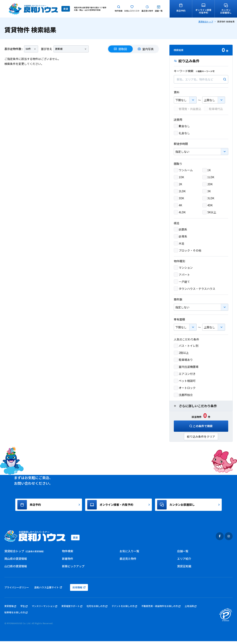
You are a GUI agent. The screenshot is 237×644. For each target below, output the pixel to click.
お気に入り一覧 (129, 554)
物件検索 (68, 554)
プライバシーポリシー (17, 590)
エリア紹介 (184, 561)
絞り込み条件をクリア (201, 436)
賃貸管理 (10, 609)
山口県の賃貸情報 (16, 569)
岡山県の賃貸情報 (16, 561)
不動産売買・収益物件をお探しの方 (161, 609)
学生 (24, 609)
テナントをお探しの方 (124, 609)
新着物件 (68, 561)
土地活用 (191, 609)
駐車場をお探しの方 (16, 615)
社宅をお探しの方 (97, 609)
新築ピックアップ (73, 569)
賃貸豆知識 (184, 569)
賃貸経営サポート (72, 609)
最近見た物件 (128, 561)
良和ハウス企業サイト (48, 590)
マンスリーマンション (45, 609)
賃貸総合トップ (206, 21)
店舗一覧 (183, 554)
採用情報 (79, 590)
